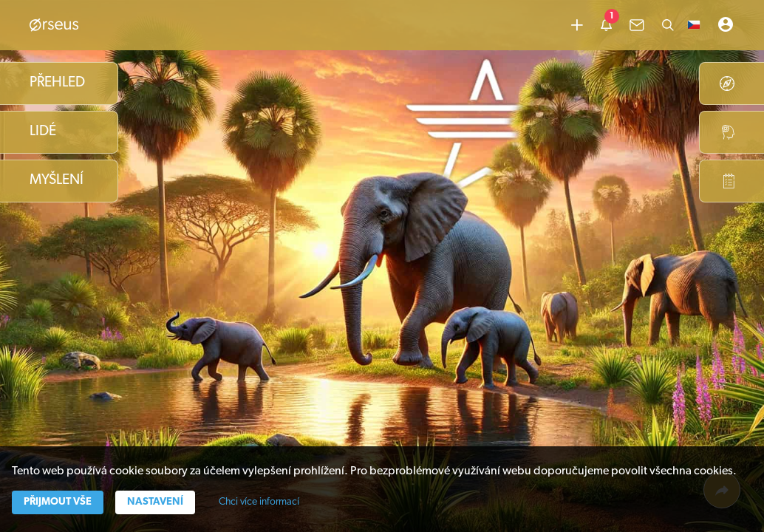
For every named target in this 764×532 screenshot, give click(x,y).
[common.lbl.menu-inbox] (637, 25)
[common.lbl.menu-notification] (606, 25)
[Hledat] (668, 25)
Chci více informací (259, 502)
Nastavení (155, 502)
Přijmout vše (58, 502)
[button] (694, 25)
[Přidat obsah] (577, 25)
